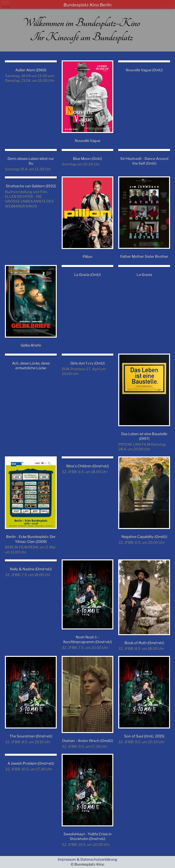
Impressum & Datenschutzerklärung (87, 859)
